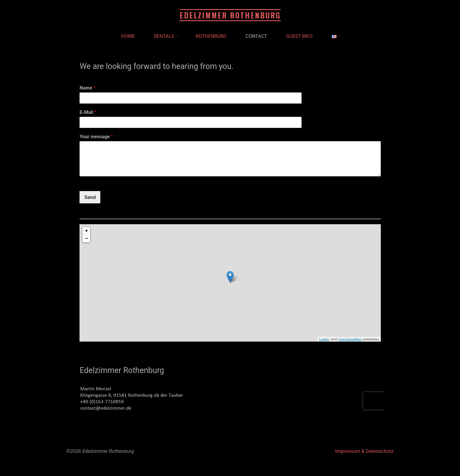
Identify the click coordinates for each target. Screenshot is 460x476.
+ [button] (86, 231)
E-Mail (88, 112)
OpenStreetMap (350, 339)
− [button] (86, 239)
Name (87, 88)
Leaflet (324, 339)
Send (90, 197)
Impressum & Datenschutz (364, 451)
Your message (96, 137)
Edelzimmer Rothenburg (230, 15)
